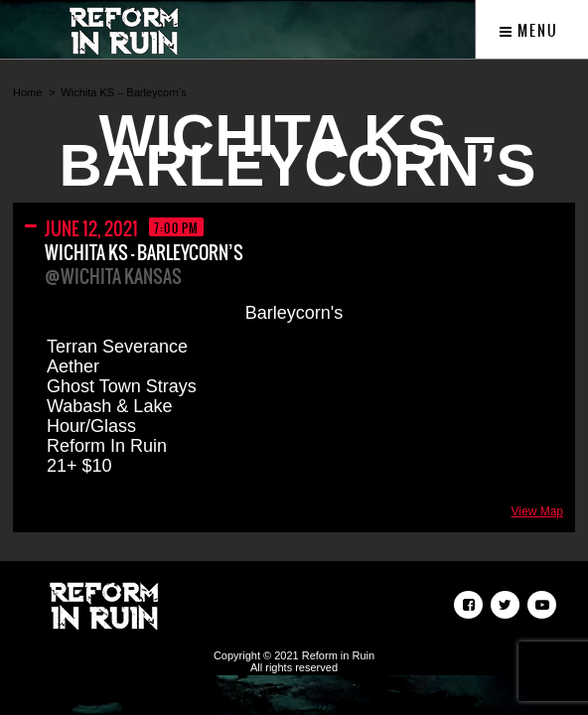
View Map (537, 511)
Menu (529, 31)
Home (27, 92)
